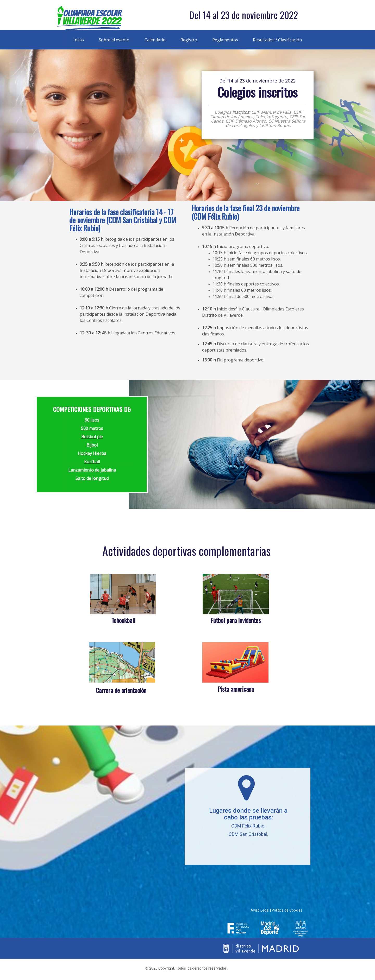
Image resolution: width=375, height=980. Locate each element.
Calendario (155, 40)
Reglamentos (225, 40)
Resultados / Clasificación (277, 40)
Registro (189, 40)
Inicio (79, 40)
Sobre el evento (114, 40)
